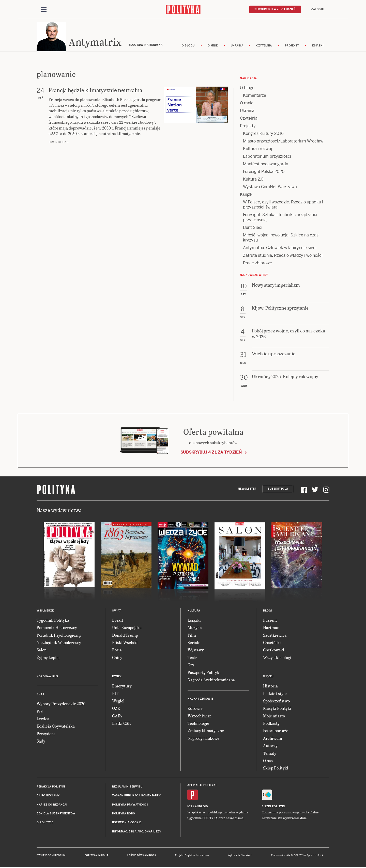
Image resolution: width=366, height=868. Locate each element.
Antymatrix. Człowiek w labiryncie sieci (280, 248)
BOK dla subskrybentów (56, 814)
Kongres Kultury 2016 (263, 134)
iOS (190, 807)
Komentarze (255, 96)
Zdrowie (195, 709)
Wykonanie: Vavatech (240, 856)
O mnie (213, 46)
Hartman (271, 628)
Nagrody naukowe (203, 739)
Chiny (117, 658)
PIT (115, 694)
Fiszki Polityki (273, 807)
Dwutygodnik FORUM (51, 856)
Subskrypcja (278, 490)
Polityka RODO (124, 814)
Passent (270, 621)
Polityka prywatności (130, 805)
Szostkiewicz (275, 636)
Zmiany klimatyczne (206, 732)
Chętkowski (274, 651)
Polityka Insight (96, 856)
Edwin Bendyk (59, 143)
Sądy (41, 742)
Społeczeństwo (276, 702)
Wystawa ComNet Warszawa (270, 188)
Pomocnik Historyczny (57, 628)
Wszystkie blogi (277, 658)
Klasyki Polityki (277, 709)
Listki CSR (121, 724)
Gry (191, 665)
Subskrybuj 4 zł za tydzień (211, 453)
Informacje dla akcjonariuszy (137, 832)
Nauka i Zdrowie (200, 700)
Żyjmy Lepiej (48, 658)
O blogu (188, 46)
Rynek (117, 677)
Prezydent (46, 734)
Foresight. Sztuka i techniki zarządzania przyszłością (280, 218)
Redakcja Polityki (51, 787)
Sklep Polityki (276, 769)
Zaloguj (318, 9)
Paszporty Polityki (204, 673)
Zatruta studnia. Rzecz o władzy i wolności (283, 256)
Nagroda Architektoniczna (211, 680)
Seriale (194, 643)
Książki (318, 46)
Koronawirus (47, 677)
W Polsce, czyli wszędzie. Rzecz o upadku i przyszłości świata (283, 205)
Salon (42, 651)
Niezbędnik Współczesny (59, 643)
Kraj (40, 695)
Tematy (270, 754)
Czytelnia (264, 46)
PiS (40, 712)
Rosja (117, 651)
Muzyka (195, 628)
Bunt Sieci (253, 228)
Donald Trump (125, 636)
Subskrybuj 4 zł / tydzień (275, 9)
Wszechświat (199, 717)
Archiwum (273, 739)
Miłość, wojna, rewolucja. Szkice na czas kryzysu (281, 238)
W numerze (45, 611)
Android (201, 807)
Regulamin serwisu (127, 787)
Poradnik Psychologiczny (59, 636)
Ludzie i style (275, 694)
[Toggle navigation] (44, 10)
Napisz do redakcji (52, 805)
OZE (116, 709)
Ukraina (237, 46)
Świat (117, 611)
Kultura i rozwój (257, 149)
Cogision (190, 856)
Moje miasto (274, 717)
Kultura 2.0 (253, 180)
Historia (270, 687)
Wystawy (196, 651)
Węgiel (118, 702)
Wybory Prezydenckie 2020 (61, 704)
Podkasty (271, 724)
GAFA (117, 717)
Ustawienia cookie (127, 823)
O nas (268, 761)
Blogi (268, 611)
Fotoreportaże (276, 732)
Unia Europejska (127, 628)
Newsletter (247, 490)
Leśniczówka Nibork (142, 856)
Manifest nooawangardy (266, 165)
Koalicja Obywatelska (56, 727)
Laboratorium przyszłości (267, 157)
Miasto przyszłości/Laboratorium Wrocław (283, 142)
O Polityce (45, 823)
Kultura (194, 611)
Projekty (292, 46)
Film (192, 636)
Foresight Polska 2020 (264, 172)
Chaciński (272, 643)
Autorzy (270, 746)
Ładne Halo (202, 856)
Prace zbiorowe (257, 264)
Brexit (118, 621)
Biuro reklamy (48, 796)
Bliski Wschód (125, 643)
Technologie (198, 724)
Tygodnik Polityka (53, 621)
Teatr (192, 658)
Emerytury (122, 687)
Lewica (43, 719)
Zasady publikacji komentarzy (136, 796)
